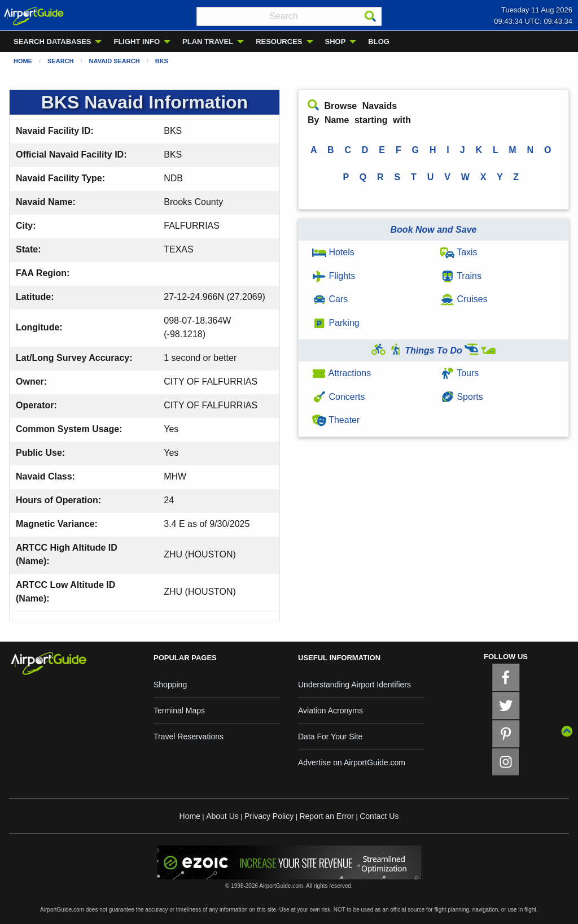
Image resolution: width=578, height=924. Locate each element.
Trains (461, 276)
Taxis (459, 252)
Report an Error (326, 816)
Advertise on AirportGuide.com (352, 762)
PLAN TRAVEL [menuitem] (208, 42)
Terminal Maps (179, 711)
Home (23, 61)
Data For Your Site (330, 736)
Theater (336, 420)
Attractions (341, 373)
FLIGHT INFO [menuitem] (137, 42)
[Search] (370, 16)
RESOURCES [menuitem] (279, 42)
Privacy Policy (269, 816)
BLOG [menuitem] (379, 42)
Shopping (170, 685)
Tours (459, 373)
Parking (336, 323)
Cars (330, 299)
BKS (162, 61)
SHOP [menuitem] (336, 42)
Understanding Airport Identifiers (354, 685)
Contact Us (379, 816)
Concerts (338, 397)
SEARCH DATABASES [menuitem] (52, 42)
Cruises (464, 299)
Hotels (333, 252)
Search (60, 61)
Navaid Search (115, 61)
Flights (334, 276)
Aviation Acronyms (330, 711)
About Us (222, 816)
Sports (462, 397)
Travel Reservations (189, 736)
